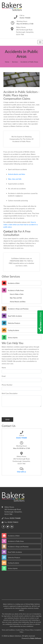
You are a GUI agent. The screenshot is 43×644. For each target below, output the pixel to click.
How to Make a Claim (17, 294)
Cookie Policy (20, 630)
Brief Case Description (10, 393)
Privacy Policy (29, 630)
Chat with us (22, 472)
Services (15, 62)
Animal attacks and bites (17, 174)
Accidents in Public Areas (13, 290)
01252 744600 (21, 438)
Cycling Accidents (10, 330)
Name (4, 368)
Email (4, 376)
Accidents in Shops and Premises (15, 309)
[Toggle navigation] (40, 42)
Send (7, 419)
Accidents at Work (11, 283)
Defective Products (11, 323)
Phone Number (7, 385)
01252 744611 (13, 522)
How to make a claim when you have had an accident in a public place (21, 225)
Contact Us (10, 231)
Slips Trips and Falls (16, 298)
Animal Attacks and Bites (18, 302)
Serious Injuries (10, 337)
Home (7, 62)
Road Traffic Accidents (12, 316)
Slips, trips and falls (15, 179)
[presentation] (19, 413)
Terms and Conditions (8, 630)
